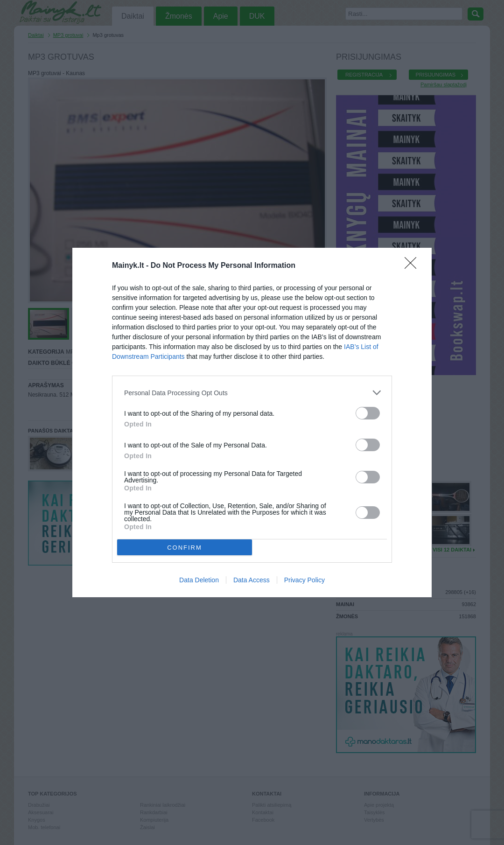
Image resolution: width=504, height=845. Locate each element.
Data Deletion (199, 580)
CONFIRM (185, 548)
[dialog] (252, 422)
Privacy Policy (304, 580)
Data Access (252, 580)
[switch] (368, 413)
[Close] (413, 266)
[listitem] (252, 393)
